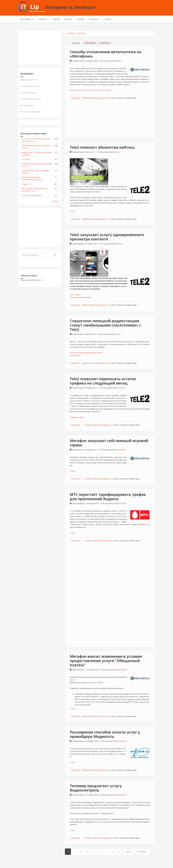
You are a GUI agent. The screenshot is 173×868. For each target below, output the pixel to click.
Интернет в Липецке (70, 7)
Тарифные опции (77, 417)
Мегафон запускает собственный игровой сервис (109, 443)
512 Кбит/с (26, 159)
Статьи (107, 19)
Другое (109, 90)
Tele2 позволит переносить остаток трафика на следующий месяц (103, 381)
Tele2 (72, 295)
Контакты (94, 19)
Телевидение (28, 105)
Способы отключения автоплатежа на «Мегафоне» (106, 54)
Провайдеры (90, 43)
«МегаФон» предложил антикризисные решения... (32, 178)
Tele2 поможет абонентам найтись (102, 147)
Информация (75, 355)
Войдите (86, 98)
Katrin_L (118, 152)
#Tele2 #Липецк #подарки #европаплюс (86, 353)
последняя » (142, 851)
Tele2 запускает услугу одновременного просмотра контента (107, 237)
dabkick (78, 295)
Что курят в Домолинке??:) (32, 195)
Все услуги (77, 43)
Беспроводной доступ (31, 86)
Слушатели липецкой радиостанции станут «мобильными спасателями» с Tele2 (105, 325)
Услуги (73, 211)
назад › (129, 851)
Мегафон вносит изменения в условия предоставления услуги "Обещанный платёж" (106, 661)
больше (56, 201)
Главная (71, 33)
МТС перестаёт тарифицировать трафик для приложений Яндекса (108, 497)
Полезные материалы (32, 112)
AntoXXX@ (121, 388)
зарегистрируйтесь (101, 98)
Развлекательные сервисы (81, 297)
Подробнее (75, 98)
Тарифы (43, 19)
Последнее (26, 19)
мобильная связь (77, 90)
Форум (56, 19)
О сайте (80, 19)
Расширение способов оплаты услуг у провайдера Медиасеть (105, 734)
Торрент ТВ (26, 184)
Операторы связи (29, 93)
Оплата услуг (100, 90)
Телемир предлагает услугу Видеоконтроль (96, 788)
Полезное (89, 90)
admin (119, 61)
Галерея (68, 19)
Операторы (105, 43)
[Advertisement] (40, 48)
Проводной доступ (30, 80)
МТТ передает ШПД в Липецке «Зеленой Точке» (34, 190)
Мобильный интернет (32, 99)
